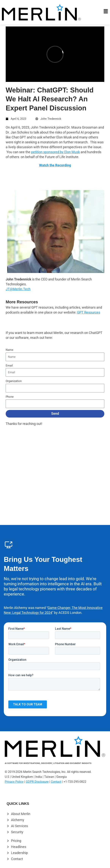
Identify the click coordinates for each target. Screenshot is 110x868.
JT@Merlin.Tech (18, 289)
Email (9, 366)
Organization (14, 381)
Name (9, 350)
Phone (10, 397)
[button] (99, 12)
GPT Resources (89, 312)
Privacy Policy (14, 782)
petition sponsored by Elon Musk (55, 152)
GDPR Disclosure (37, 782)
